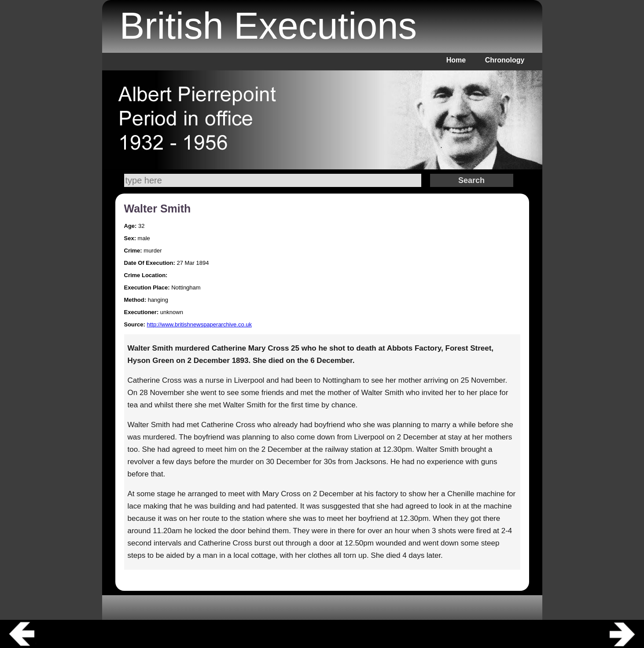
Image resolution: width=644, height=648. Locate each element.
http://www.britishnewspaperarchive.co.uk (199, 324)
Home (456, 60)
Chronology (505, 60)
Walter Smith (158, 209)
